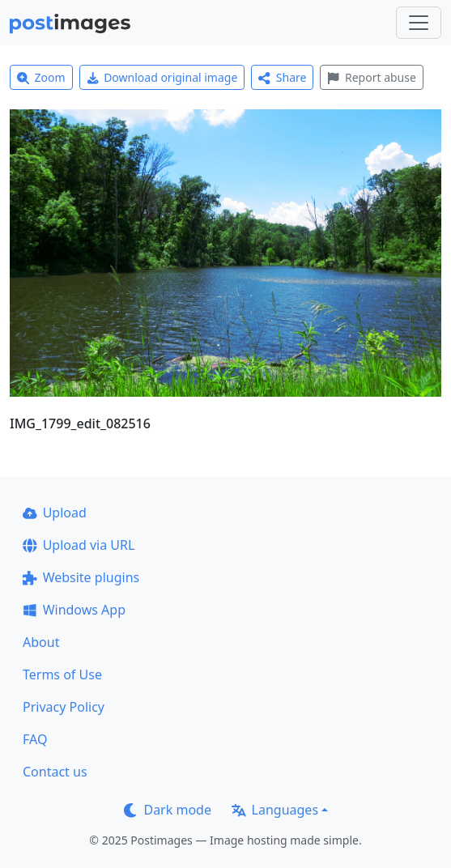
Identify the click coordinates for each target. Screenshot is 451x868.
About (41, 642)
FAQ (35, 739)
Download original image (162, 77)
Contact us (55, 772)
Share (282, 77)
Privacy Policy (64, 707)
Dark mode (168, 810)
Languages (275, 810)
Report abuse (371, 77)
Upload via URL (79, 545)
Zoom (41, 77)
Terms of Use (62, 674)
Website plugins (81, 577)
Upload (55, 513)
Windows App (74, 610)
